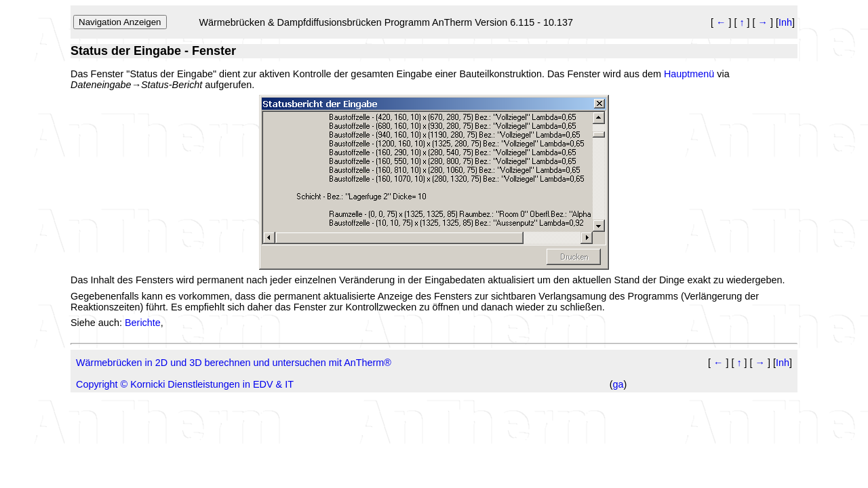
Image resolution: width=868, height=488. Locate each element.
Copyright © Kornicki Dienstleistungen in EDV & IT (185, 384)
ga (618, 384)
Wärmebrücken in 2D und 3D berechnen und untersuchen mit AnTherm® (234, 363)
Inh (785, 22)
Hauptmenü (689, 74)
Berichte (143, 323)
